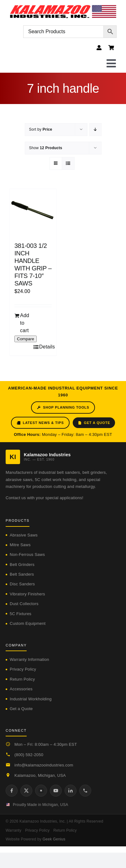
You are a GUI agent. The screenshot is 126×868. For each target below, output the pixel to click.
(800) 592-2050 (29, 755)
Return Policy (22, 679)
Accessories (21, 689)
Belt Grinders (22, 565)
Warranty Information (29, 659)
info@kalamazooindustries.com (44, 765)
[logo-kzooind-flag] (63, 7)
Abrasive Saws (24, 535)
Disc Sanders (22, 584)
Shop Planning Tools (63, 408)
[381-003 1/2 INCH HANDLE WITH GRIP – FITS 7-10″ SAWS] (33, 212)
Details (45, 347)
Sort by (41, 129)
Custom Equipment (28, 623)
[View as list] (68, 163)
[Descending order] (95, 130)
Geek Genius (54, 839)
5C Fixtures (21, 614)
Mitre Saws (20, 545)
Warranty (13, 830)
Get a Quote (94, 423)
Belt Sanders (22, 574)
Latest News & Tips (40, 423)
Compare (26, 339)
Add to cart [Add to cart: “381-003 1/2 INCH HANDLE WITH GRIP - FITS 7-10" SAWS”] (25, 323)
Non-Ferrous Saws (27, 554)
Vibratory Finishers (27, 594)
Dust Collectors (24, 604)
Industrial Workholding (31, 699)
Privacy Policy (23, 669)
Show (46, 148)
